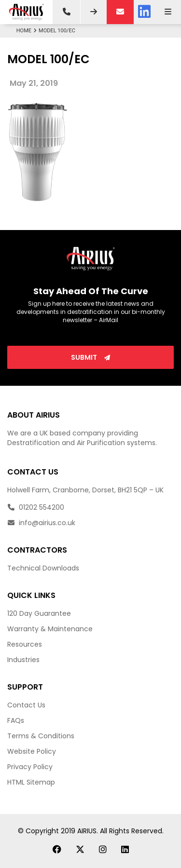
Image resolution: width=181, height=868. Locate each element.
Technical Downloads (43, 568)
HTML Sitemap (31, 782)
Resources (25, 644)
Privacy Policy (30, 767)
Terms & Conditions (41, 736)
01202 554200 (36, 507)
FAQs (16, 720)
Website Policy (32, 751)
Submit (90, 357)
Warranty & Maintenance (50, 629)
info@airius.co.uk (41, 523)
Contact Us (26, 705)
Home (28, 31)
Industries (23, 660)
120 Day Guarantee (39, 613)
